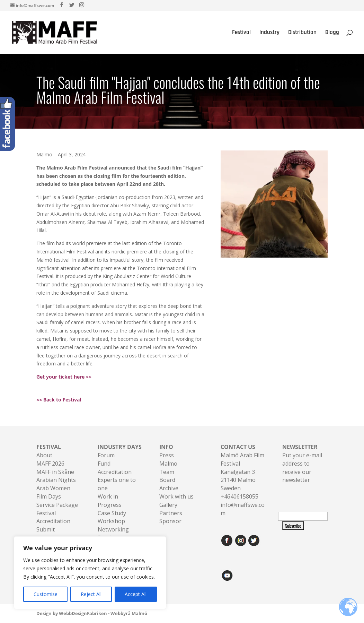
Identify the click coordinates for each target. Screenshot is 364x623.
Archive (169, 488)
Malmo (168, 464)
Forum (106, 455)
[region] (90, 573)
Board (167, 480)
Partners (171, 513)
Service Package (57, 505)
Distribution (302, 33)
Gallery (168, 505)
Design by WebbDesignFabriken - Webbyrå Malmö (92, 613)
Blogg (332, 33)
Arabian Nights (56, 480)
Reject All (91, 594)
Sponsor (170, 521)
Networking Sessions (113, 534)
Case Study (112, 513)
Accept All (136, 594)
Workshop (111, 521)
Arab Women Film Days (53, 492)
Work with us (176, 496)
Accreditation (115, 472)
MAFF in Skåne (55, 472)
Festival (241, 33)
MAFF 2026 (50, 464)
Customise (46, 594)
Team (167, 472)
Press (167, 455)
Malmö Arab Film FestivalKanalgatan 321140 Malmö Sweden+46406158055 (242, 472)
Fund (104, 464)
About (44, 455)
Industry (269, 33)
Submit (46, 529)
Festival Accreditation (53, 517)
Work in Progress (110, 501)
